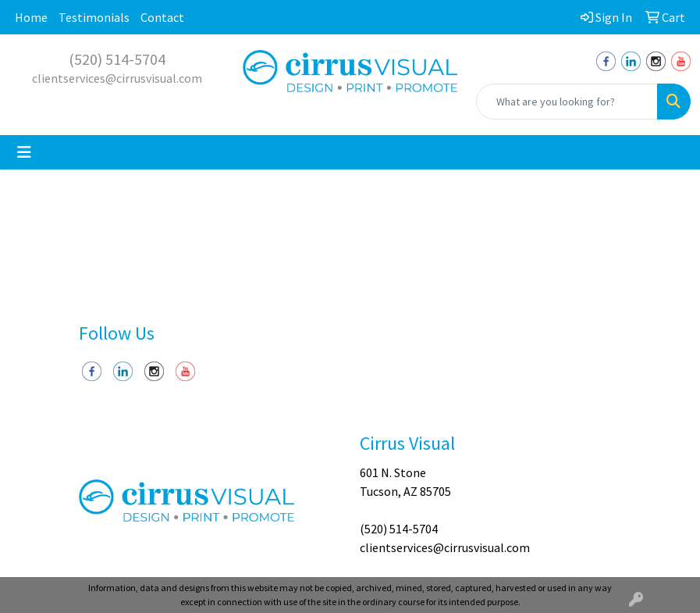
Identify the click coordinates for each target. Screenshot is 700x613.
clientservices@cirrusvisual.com (117, 78)
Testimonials (94, 17)
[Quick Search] (567, 102)
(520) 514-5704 (117, 59)
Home (31, 17)
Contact (162, 17)
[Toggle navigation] (24, 152)
